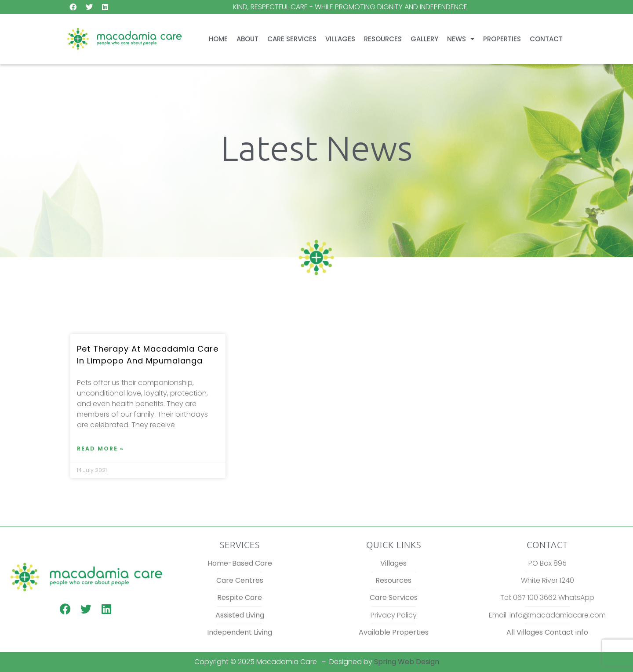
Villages (340, 39)
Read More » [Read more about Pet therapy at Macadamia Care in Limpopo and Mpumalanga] (100, 449)
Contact (546, 39)
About (247, 39)
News (461, 39)
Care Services (292, 39)
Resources (383, 39)
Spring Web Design (407, 662)
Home (218, 39)
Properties (502, 39)
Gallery (424, 39)
